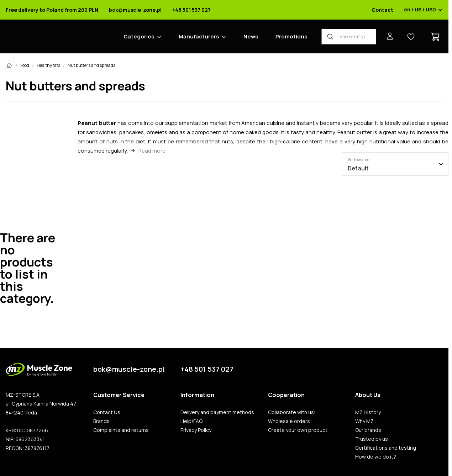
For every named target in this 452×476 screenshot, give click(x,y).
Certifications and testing (386, 448)
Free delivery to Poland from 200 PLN (52, 10)
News (251, 36)
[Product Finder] (349, 37)
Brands (101, 421)
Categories (139, 36)
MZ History (368, 412)
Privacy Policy (196, 430)
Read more (152, 151)
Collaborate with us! (292, 412)
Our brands (368, 430)
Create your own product (298, 430)
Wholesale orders (289, 421)
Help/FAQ (191, 421)
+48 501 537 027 (191, 10)
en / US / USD (423, 10)
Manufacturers (199, 36)
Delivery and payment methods (217, 412)
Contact (382, 10)
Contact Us (107, 412)
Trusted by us (372, 439)
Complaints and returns (121, 430)
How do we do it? (376, 457)
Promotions (291, 36)
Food (25, 65)
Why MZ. (365, 421)
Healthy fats (48, 65)
